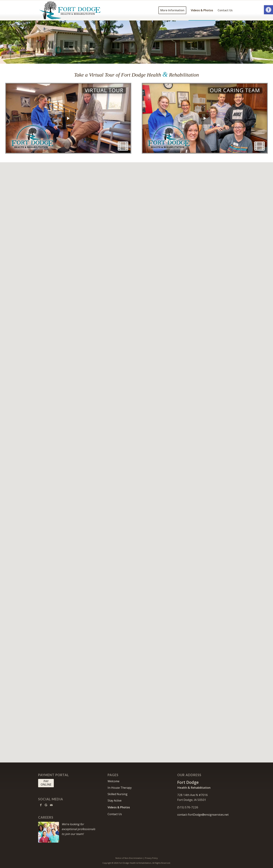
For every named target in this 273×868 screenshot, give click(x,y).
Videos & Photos (119, 807)
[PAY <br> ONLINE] (46, 783)
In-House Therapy (120, 788)
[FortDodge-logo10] (70, 10)
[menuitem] (172, 10)
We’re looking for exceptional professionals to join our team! (78, 829)
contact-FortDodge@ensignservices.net (203, 815)
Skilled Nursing (118, 794)
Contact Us (115, 814)
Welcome (114, 781)
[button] (268, 10)
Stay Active (115, 801)
